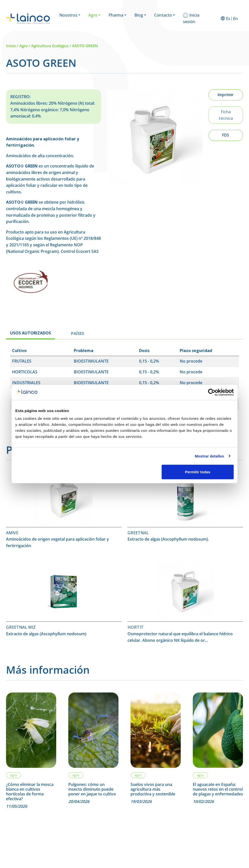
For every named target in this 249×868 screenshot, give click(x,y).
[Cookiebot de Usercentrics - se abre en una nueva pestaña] (212, 392)
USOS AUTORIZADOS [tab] (30, 333)
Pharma (116, 15)
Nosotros (68, 15)
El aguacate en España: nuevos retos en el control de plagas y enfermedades (218, 789)
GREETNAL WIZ (21, 627)
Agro (93, 15)
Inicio (11, 46)
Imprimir (226, 95)
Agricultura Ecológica (50, 46)
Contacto (163, 15)
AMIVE (12, 533)
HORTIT (136, 627)
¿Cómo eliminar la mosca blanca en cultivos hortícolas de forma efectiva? (30, 792)
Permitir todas (198, 472)
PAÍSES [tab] (78, 333)
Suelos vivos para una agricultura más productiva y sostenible (153, 789)
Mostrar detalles (209, 456)
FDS (226, 135)
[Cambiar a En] (235, 19)
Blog (139, 15)
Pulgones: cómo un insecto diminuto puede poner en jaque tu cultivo (92, 789)
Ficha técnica (226, 115)
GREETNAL (138, 533)
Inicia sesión (191, 18)
